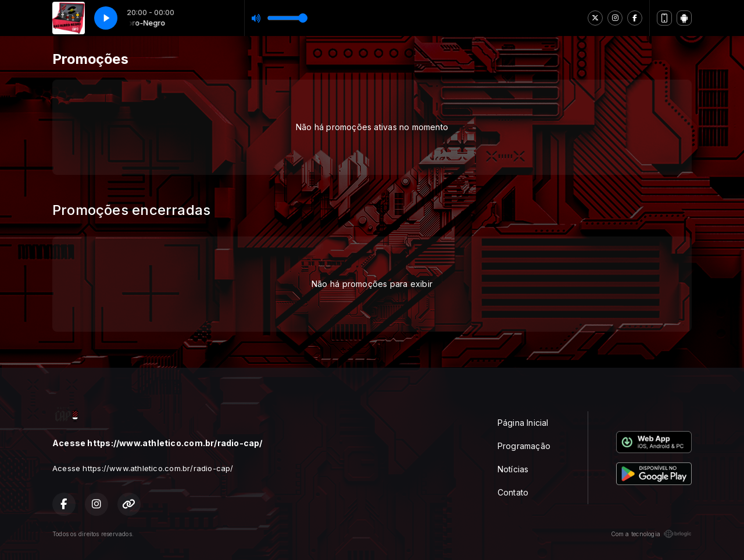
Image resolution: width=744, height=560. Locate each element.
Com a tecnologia (651, 534)
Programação (524, 446)
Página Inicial (523, 423)
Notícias (513, 469)
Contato (513, 492)
